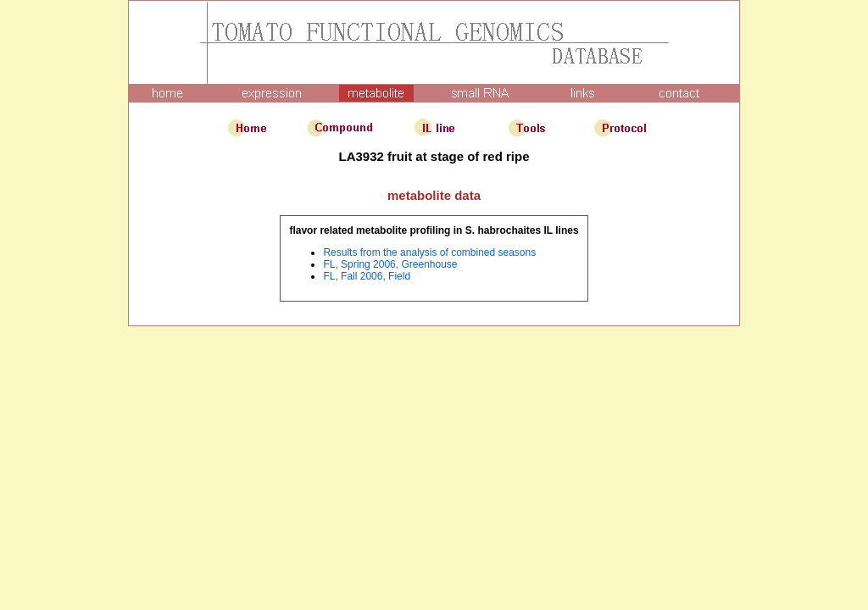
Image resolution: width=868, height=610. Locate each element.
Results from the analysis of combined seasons (429, 252)
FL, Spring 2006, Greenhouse (390, 264)
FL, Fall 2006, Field (367, 276)
